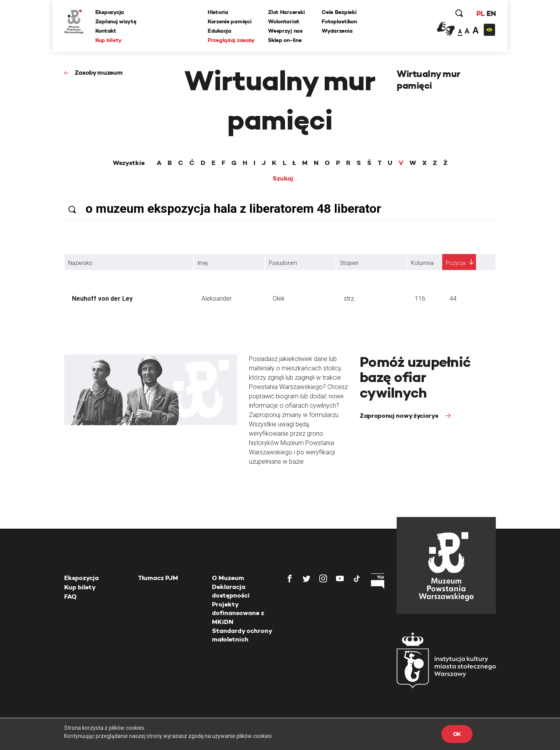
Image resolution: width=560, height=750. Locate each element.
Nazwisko (80, 263)
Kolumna (422, 263)
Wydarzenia (337, 31)
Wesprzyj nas (285, 31)
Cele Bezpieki (339, 12)
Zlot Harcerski (286, 12)
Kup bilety (108, 40)
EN (491, 13)
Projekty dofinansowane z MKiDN (238, 613)
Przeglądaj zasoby (231, 40)
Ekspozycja (110, 12)
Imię (203, 263)
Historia (218, 12)
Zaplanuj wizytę (116, 21)
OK (457, 734)
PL (480, 13)
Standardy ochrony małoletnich (242, 635)
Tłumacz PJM (158, 578)
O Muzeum (228, 578)
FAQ (70, 597)
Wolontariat (284, 21)
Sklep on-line (285, 40)
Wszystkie (129, 163)
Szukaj (283, 179)
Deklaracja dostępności (231, 591)
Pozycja (456, 263)
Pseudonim (283, 263)
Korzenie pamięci (230, 21)
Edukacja (220, 31)
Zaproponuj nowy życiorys (400, 416)
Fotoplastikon (339, 21)
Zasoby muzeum (99, 73)
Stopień (349, 263)
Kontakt (106, 31)
